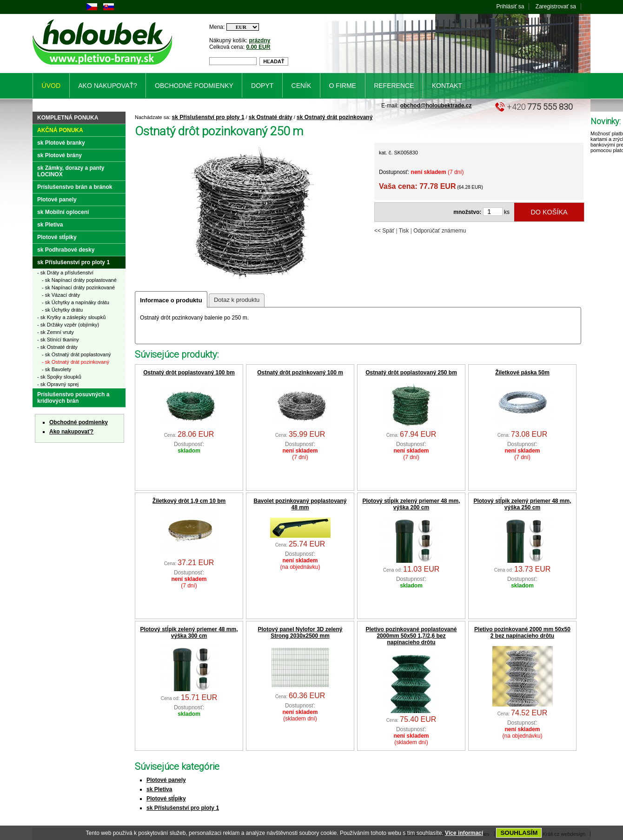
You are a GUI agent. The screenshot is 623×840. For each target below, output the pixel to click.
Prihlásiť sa (510, 7)
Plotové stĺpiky (166, 799)
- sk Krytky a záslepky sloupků (71, 317)
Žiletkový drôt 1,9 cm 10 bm (189, 501)
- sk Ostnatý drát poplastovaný (76, 354)
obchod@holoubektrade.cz (436, 106)
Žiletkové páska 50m (522, 373)
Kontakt (447, 86)
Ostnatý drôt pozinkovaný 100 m (300, 373)
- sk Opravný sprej (58, 384)
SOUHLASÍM (519, 833)
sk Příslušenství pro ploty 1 (208, 117)
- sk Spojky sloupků (59, 377)
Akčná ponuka (60, 130)
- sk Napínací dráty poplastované (79, 280)
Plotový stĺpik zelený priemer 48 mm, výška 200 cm (411, 504)
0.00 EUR (258, 47)
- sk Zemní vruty (56, 332)
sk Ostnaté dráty (271, 117)
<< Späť (384, 231)
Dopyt (262, 86)
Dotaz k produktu (237, 300)
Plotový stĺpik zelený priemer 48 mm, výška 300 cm (189, 633)
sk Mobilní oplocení (63, 212)
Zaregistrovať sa (556, 7)
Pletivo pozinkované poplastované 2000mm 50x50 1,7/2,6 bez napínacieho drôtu (411, 636)
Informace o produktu (171, 300)
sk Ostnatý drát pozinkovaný (335, 117)
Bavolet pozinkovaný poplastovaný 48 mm (300, 504)
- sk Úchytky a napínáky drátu (76, 302)
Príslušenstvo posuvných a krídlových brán (73, 398)
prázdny (259, 40)
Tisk (404, 231)
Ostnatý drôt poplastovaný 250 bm (411, 373)
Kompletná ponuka (68, 118)
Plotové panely (166, 780)
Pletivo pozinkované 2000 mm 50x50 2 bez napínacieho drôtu (522, 633)
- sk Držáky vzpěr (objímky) (68, 325)
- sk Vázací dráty (61, 295)
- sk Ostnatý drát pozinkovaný (76, 362)
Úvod (51, 86)
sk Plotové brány (60, 155)
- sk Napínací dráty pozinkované (78, 287)
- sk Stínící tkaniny (58, 340)
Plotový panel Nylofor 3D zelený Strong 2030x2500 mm (300, 633)
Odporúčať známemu (440, 231)
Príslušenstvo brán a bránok (75, 187)
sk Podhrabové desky (66, 250)
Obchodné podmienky (79, 422)
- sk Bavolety (56, 369)
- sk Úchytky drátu (62, 310)
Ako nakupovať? (71, 432)
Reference (394, 86)
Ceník (302, 86)
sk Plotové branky (61, 143)
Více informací (464, 833)
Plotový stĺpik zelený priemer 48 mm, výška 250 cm (522, 504)
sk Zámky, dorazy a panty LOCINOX (71, 171)
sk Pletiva (159, 789)
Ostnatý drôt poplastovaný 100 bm (189, 373)
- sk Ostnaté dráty (57, 347)
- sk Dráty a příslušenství (65, 273)
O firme (343, 86)
